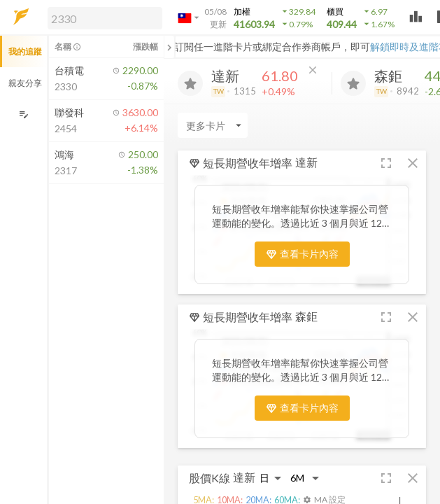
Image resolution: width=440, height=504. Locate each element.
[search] (105, 18)
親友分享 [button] (25, 83)
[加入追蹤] (190, 83)
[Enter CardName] (213, 125)
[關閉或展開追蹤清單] (169, 47)
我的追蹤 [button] (25, 51)
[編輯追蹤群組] (23, 114)
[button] (102, 17)
